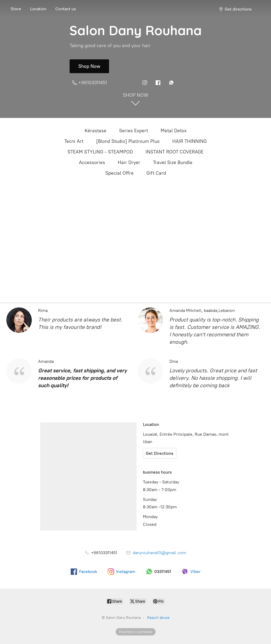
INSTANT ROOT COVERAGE (175, 152)
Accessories (92, 162)
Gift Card (156, 173)
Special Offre (119, 173)
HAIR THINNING (189, 141)
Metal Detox (174, 131)
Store (16, 9)
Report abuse (158, 618)
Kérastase (96, 131)
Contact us (66, 9)
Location (38, 9)
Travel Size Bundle (173, 162)
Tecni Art (74, 141)
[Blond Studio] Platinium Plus (128, 141)
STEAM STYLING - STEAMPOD (100, 152)
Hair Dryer (129, 162)
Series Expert (134, 131)
